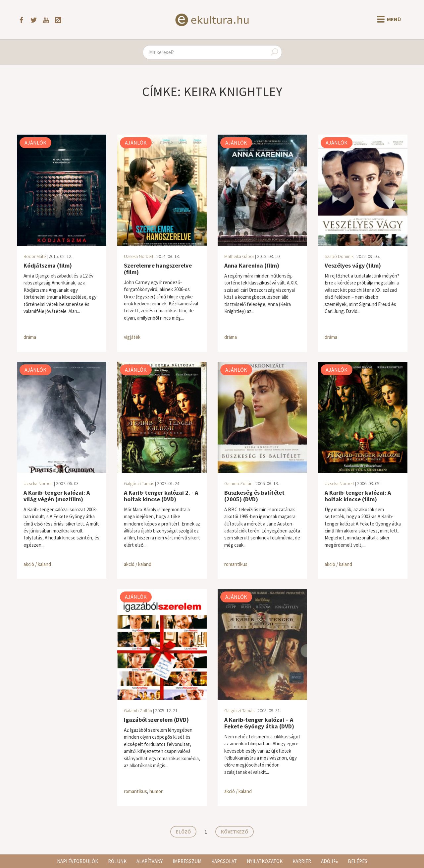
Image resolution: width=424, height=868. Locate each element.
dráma (30, 337)
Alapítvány (150, 861)
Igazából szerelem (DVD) (156, 720)
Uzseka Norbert (139, 256)
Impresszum (187, 861)
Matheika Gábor (239, 256)
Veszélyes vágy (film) (353, 265)
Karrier (302, 861)
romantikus (236, 564)
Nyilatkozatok (265, 861)
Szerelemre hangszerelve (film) (158, 269)
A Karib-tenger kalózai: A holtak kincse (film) (358, 496)
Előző (183, 832)
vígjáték (132, 337)
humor (156, 791)
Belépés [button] (358, 861)
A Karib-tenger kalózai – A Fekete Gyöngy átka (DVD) (259, 723)
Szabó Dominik (339, 256)
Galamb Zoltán (238, 483)
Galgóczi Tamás (139, 483)
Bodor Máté (35, 256)
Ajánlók (35, 143)
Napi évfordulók (78, 861)
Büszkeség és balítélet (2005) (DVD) (254, 496)
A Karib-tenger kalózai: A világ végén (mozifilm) (57, 496)
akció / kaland (37, 564)
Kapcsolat (224, 861)
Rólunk (117, 861)
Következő (235, 832)
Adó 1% (329, 861)
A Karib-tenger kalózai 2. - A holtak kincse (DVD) (161, 496)
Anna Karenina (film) (252, 265)
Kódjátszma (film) (48, 265)
